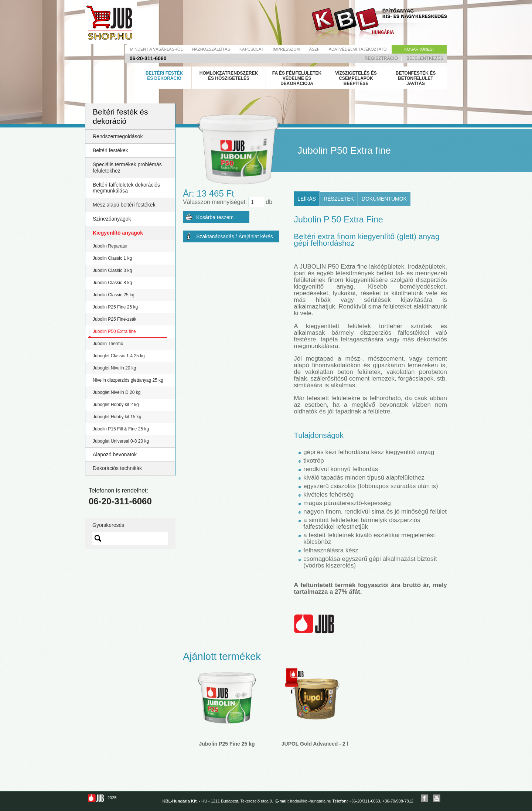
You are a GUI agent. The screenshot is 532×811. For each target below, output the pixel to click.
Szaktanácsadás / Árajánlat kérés (235, 236)
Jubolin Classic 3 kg (112, 270)
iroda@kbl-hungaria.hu (311, 801)
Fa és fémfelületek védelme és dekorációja (297, 78)
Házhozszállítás (211, 49)
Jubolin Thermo (108, 344)
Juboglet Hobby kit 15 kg (117, 417)
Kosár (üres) (419, 49)
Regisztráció (381, 58)
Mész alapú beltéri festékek (124, 205)
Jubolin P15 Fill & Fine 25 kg (121, 429)
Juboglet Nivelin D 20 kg (117, 392)
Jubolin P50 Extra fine (114, 331)
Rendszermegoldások (118, 136)
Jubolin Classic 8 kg (112, 283)
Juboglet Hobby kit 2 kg (116, 405)
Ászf (314, 49)
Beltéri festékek (110, 150)
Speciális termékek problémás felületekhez (127, 168)
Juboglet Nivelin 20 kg (114, 368)
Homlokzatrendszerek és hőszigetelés (229, 76)
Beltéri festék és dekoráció (164, 76)
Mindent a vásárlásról (156, 49)
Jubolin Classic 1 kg (112, 258)
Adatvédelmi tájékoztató (358, 49)
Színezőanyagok (112, 219)
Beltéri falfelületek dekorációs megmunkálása (126, 188)
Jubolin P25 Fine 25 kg (115, 307)
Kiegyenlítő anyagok (118, 233)
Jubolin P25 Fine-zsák (115, 319)
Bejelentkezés (425, 58)
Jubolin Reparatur (110, 246)
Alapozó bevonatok (115, 454)
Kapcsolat (251, 49)
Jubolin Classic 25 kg (114, 295)
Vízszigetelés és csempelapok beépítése (356, 78)
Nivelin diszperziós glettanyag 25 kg (128, 380)
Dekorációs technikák (117, 468)
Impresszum (286, 49)
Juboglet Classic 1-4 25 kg (119, 356)
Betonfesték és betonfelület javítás (416, 78)
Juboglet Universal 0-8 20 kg (121, 441)
